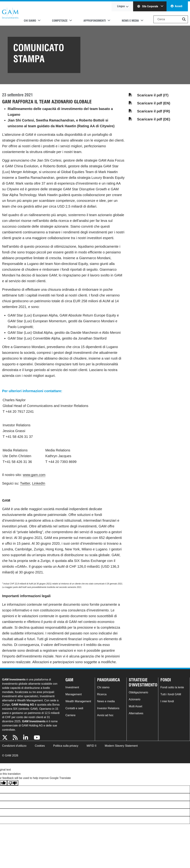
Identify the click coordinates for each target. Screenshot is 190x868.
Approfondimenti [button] (95, 21)
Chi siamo (103, 687)
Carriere (70, 715)
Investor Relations (108, 708)
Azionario (135, 699)
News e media (106, 701)
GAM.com (10, 14)
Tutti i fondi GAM (171, 694)
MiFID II (92, 746)
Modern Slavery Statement (121, 746)
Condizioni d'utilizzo (14, 746)
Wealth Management (78, 701)
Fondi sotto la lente (172, 687)
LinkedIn (39, 483)
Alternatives (136, 713)
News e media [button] (130, 21)
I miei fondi (167, 701)
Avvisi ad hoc (105, 715)
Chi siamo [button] (30, 21)
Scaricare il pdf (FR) (154, 111)
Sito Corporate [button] (148, 6)
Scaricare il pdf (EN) (154, 103)
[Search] (171, 19)
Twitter (25, 483)
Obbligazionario (138, 692)
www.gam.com (34, 475)
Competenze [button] (60, 21)
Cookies (40, 746)
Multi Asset (135, 706)
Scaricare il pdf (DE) (154, 119)
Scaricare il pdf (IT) (153, 95)
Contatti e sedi (74, 708)
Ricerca (102, 694)
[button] (184, 19)
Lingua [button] (121, 6)
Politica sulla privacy (66, 746)
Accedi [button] (179, 6)
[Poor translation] (13, 783)
